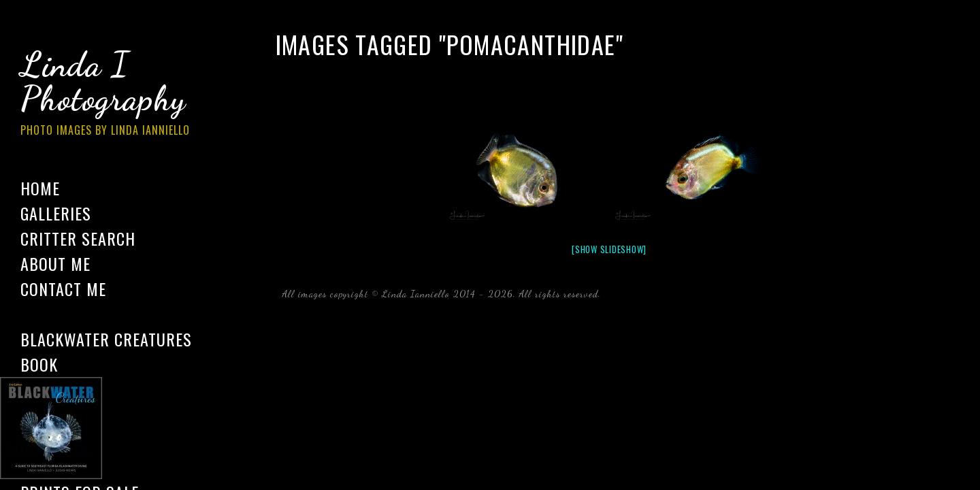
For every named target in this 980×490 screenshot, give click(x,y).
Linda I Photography (116, 95)
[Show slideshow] (609, 249)
